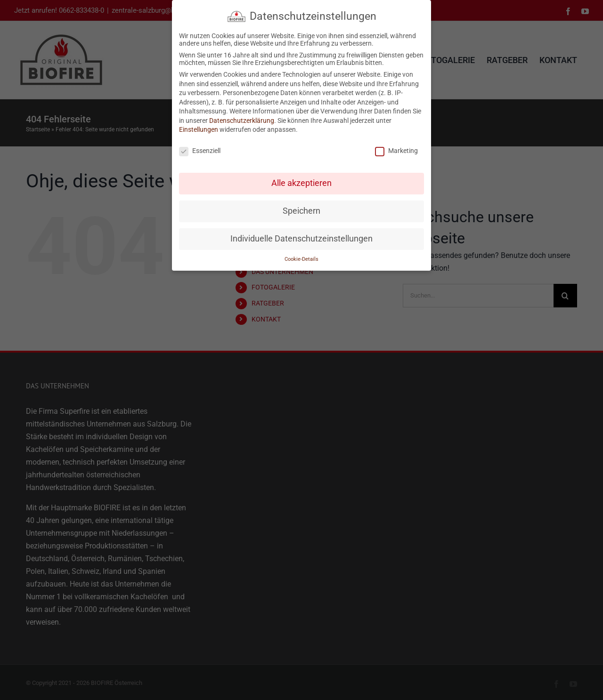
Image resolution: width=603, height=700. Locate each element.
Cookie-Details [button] (301, 259)
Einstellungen (199, 129)
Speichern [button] (301, 211)
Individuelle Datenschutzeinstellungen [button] (301, 239)
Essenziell (200, 151)
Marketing (396, 151)
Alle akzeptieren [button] (301, 183)
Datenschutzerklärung (242, 121)
